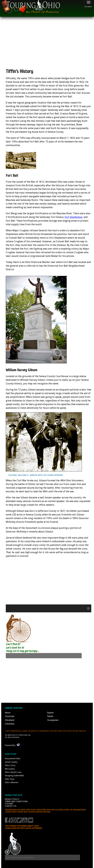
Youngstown (53, 720)
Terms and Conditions (16, 801)
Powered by (10, 745)
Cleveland (10, 720)
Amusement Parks (13, 759)
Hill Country (10, 769)
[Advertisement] (50, 43)
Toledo (50, 716)
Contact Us (11, 806)
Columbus (10, 724)
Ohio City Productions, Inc (21, 735)
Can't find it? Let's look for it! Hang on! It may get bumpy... (23, 648)
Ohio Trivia (10, 779)
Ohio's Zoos (10, 765)
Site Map (9, 804)
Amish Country (11, 762)
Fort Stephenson (73, 217)
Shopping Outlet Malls (14, 776)
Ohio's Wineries (12, 782)
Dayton (50, 713)
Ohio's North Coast (13, 772)
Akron (8, 713)
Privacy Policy (12, 799)
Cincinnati (9, 716)
